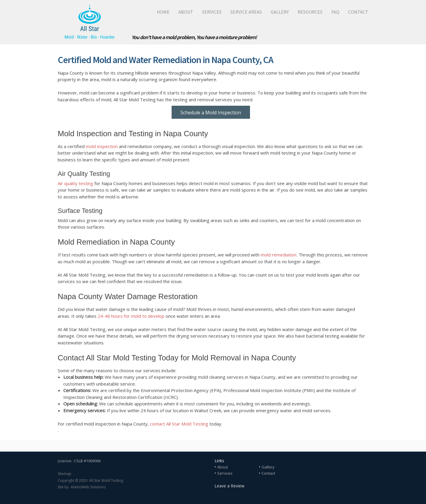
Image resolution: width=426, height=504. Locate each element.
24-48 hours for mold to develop (131, 316)
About (222, 467)
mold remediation (279, 255)
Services (225, 473)
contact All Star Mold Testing (179, 424)
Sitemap (64, 474)
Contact (268, 473)
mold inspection (102, 146)
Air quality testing (75, 183)
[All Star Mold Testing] (89, 22)
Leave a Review (229, 486)
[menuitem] (159, 12)
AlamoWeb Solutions (88, 487)
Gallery (268, 467)
